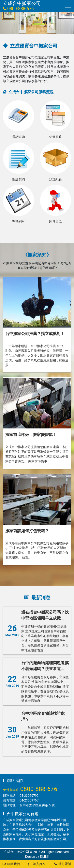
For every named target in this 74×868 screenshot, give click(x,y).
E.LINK (44, 857)
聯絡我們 (11, 864)
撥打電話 (63, 864)
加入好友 (37, 864)
